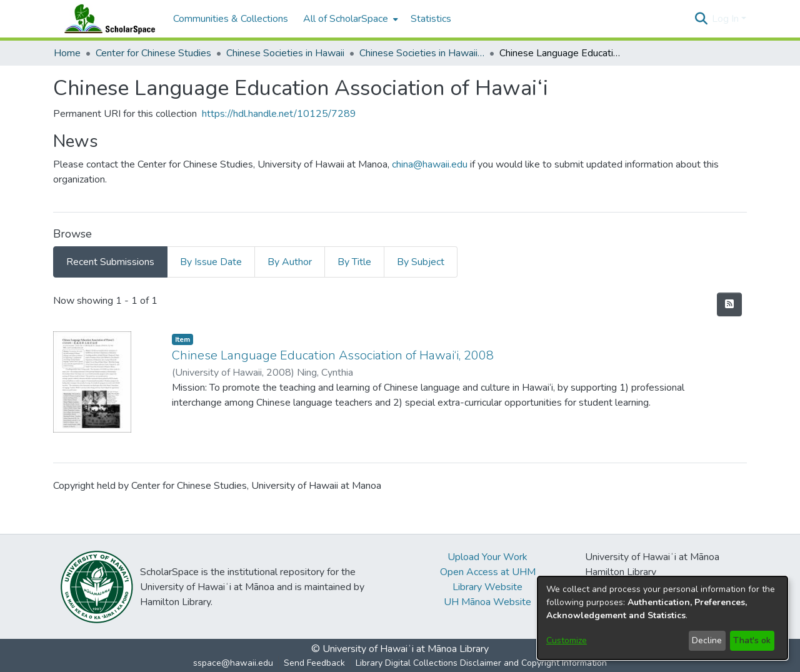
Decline (707, 640)
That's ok (752, 640)
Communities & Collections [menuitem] (231, 19)
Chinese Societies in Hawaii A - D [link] (422, 53)
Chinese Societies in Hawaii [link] (285, 53)
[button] (701, 19)
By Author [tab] (290, 262)
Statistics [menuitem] (431, 19)
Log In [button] (727, 19)
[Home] (107, 19)
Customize (567, 640)
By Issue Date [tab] (211, 262)
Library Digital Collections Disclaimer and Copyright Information (481, 663)
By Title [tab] (354, 262)
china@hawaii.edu (430, 164)
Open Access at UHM (488, 572)
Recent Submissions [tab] (110, 262)
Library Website (487, 587)
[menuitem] (349, 19)
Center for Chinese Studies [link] (153, 53)
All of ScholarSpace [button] (346, 19)
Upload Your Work (487, 557)
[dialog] (662, 618)
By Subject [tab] (421, 262)
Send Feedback (314, 663)
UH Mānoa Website (487, 602)
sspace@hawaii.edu (233, 663)
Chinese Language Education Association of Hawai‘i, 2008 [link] (333, 355)
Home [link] (67, 53)
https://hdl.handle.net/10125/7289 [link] (279, 114)
